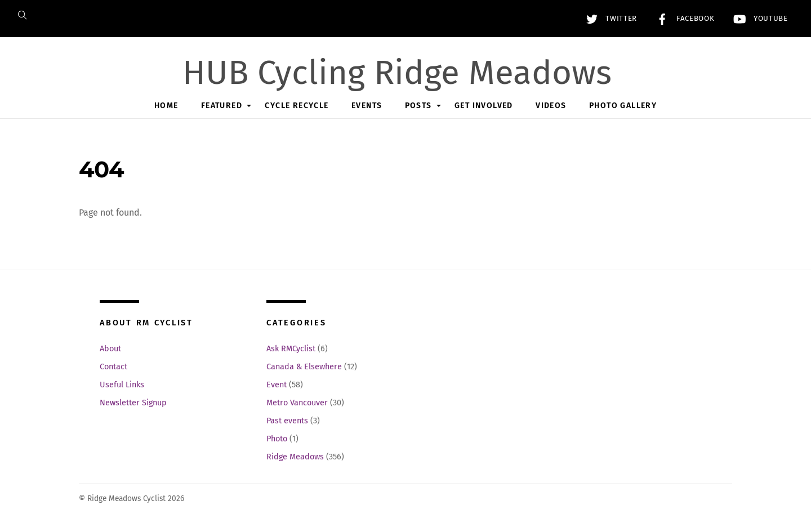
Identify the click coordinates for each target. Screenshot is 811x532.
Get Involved (484, 106)
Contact (113, 367)
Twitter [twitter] (609, 19)
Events (367, 106)
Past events (287, 421)
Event (277, 385)
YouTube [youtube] (758, 19)
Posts (418, 106)
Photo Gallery (623, 106)
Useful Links (122, 385)
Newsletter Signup (133, 403)
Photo (277, 439)
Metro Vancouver (297, 403)
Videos (551, 106)
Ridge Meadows (295, 457)
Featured (222, 106)
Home (166, 106)
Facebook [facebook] (683, 19)
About (110, 349)
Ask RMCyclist (291, 349)
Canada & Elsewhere (304, 367)
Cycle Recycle (297, 106)
